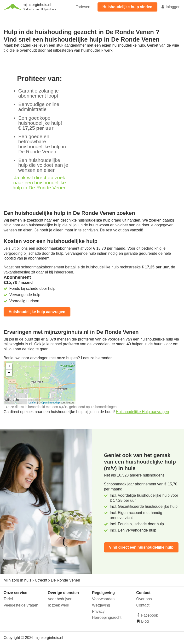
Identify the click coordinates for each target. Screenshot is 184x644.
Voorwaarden (103, 599)
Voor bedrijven (60, 599)
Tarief (8, 599)
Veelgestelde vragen (21, 605)
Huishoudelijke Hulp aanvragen (142, 412)
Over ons (144, 599)
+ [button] (9, 366)
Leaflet (32, 402)
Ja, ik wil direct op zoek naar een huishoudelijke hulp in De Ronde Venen (39, 183)
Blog (144, 621)
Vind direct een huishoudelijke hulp (141, 547)
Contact (143, 605)
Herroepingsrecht (107, 617)
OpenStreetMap (51, 402)
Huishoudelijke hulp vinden (127, 7)
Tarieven (83, 7)
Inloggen (171, 7)
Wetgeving (101, 605)
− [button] (9, 373)
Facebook (149, 615)
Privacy (98, 611)
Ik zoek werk (59, 605)
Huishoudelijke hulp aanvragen (37, 312)
